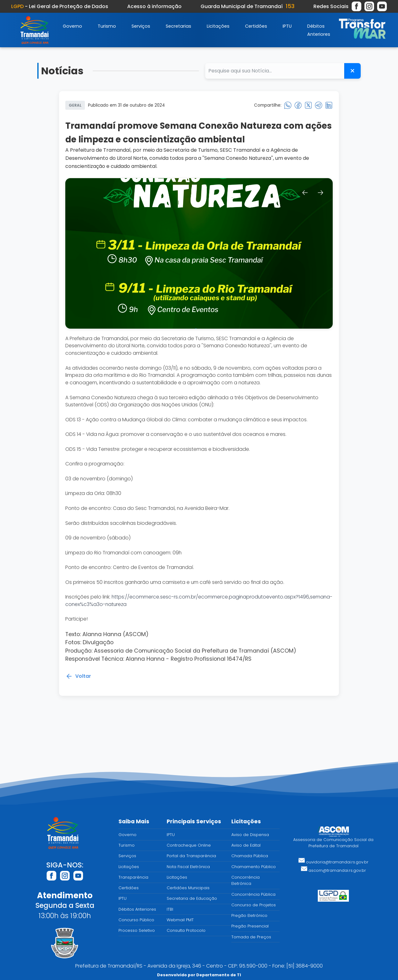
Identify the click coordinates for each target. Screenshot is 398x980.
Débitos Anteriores (137, 909)
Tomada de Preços (251, 937)
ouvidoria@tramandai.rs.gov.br (333, 862)
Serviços (141, 26)
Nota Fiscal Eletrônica (188, 867)
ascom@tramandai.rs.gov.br (333, 870)
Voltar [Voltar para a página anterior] (78, 678)
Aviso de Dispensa (250, 835)
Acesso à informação (154, 6)
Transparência (133, 877)
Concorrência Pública (253, 894)
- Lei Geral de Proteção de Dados (60, 6)
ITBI (170, 909)
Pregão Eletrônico (249, 915)
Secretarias (178, 26)
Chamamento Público (254, 867)
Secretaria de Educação (192, 898)
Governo (72, 26)
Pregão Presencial (250, 926)
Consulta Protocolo (186, 930)
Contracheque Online (189, 845)
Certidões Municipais (188, 888)
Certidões (256, 26)
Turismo (107, 26)
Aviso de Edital (246, 845)
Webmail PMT (180, 920)
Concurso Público (136, 920)
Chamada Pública (250, 856)
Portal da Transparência (191, 856)
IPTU (287, 26)
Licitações (218, 26)
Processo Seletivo (137, 930)
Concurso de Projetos (254, 905)
